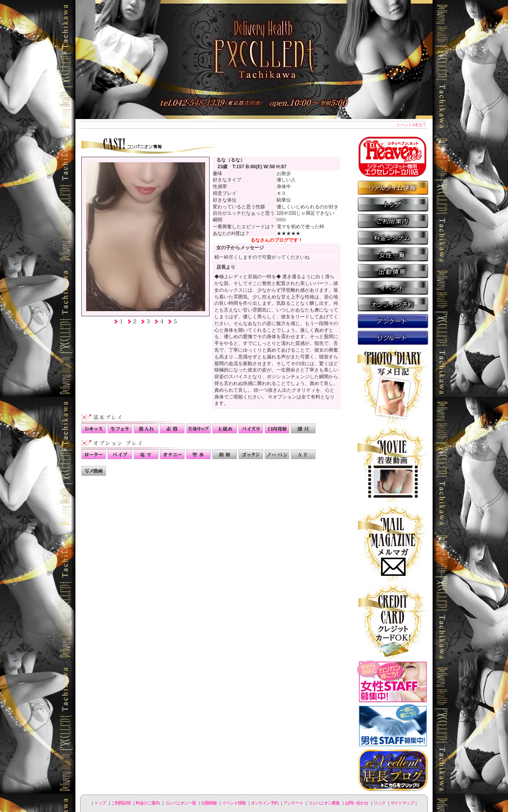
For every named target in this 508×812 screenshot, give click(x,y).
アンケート (393, 321)
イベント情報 (393, 287)
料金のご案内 (393, 237)
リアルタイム (393, 187)
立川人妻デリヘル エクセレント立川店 (254, 60)
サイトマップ (402, 803)
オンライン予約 (393, 304)
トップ (100, 803)
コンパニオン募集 (393, 337)
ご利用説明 (393, 221)
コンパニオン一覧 (393, 254)
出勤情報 (393, 271)
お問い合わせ (357, 803)
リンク (379, 803)
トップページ (393, 204)
